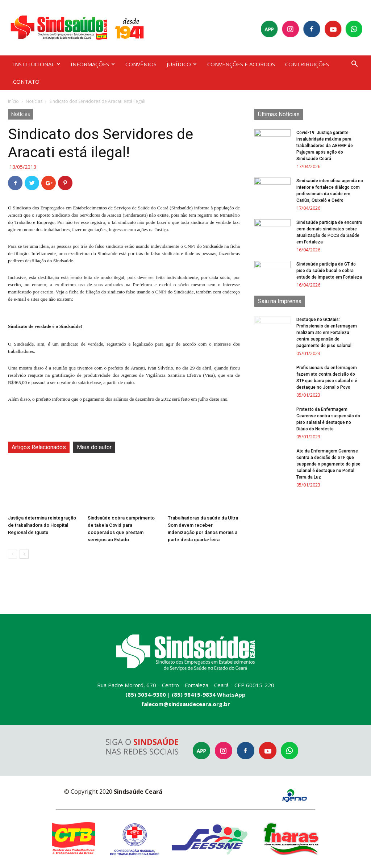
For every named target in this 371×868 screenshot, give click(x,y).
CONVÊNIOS (141, 64)
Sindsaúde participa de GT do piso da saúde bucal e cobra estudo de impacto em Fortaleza (329, 271)
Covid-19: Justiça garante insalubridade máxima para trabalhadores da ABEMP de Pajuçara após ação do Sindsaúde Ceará (325, 146)
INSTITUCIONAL (37, 64)
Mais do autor (94, 447)
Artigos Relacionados (39, 447)
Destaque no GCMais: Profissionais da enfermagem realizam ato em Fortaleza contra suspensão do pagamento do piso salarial (327, 333)
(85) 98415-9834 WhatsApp (209, 694)
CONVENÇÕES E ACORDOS (241, 64)
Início (13, 101)
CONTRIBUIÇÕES (307, 64)
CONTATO (26, 82)
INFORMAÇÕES (93, 64)
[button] (354, 65)
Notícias (34, 101)
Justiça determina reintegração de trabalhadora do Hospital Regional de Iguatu (42, 525)
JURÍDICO (182, 64)
